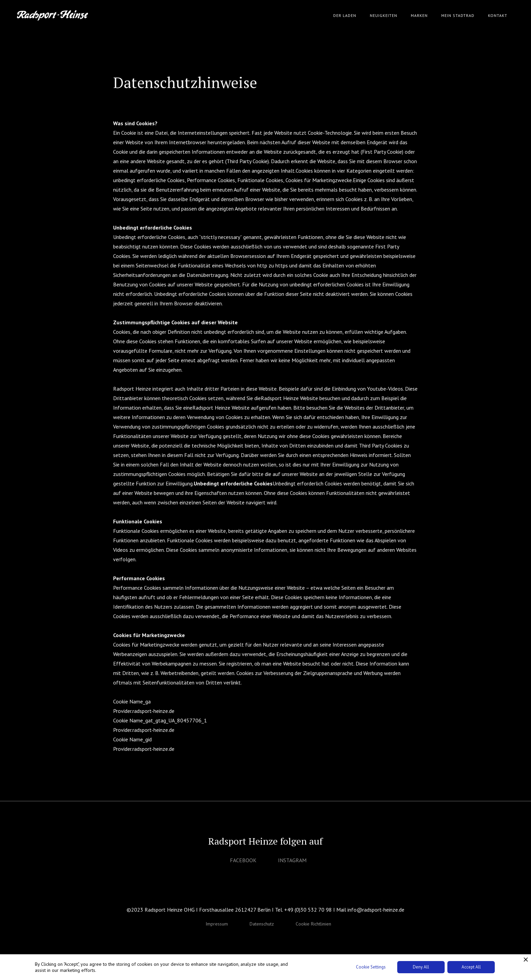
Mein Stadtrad (458, 15)
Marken (419, 15)
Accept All (471, 967)
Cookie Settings (371, 967)
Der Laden (345, 15)
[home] (52, 16)
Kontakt (498, 15)
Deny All (421, 967)
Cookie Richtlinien (313, 924)
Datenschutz (262, 924)
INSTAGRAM (292, 860)
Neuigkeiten (384, 15)
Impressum (217, 924)
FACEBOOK (243, 860)
